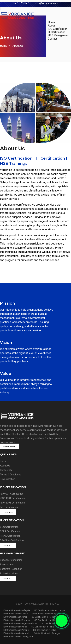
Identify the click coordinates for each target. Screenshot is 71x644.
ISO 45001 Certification (12, 503)
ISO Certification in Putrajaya (46, 614)
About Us (18, 46)
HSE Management (59, 35)
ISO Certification (58, 29)
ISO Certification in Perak (15, 627)
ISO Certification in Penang (16, 630)
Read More (9, 446)
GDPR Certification (10, 531)
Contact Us (6, 470)
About (51, 26)
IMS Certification (9, 507)
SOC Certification (9, 527)
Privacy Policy (7, 479)
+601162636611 (22, 3)
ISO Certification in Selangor (47, 633)
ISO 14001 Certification (12, 498)
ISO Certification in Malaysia (17, 610)
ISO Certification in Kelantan (17, 620)
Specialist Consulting (11, 560)
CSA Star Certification (12, 540)
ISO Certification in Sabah (45, 630)
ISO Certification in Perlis (43, 627)
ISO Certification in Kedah (43, 617)
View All (8, 512)
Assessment (7, 564)
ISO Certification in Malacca (47, 620)
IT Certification (57, 32)
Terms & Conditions (11, 475)
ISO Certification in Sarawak (16, 633)
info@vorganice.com (47, 3)
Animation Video (9, 573)
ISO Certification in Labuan (16, 614)
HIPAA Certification (10, 536)
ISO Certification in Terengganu (18, 637)
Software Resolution (11, 569)
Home (51, 22)
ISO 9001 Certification (12, 494)
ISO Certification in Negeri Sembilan (20, 624)
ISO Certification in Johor (15, 617)
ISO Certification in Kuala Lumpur (50, 610)
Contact (52, 39)
